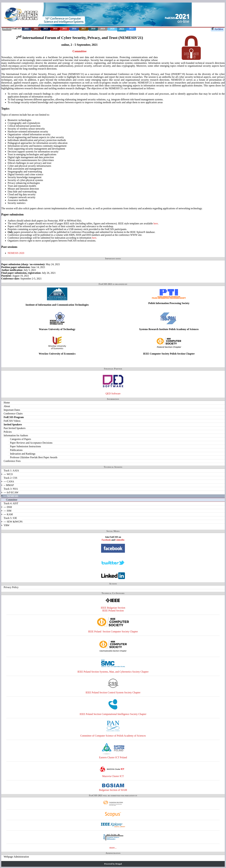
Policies (8, 432)
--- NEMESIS (11, 496)
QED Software (113, 394)
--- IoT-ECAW (11, 492)
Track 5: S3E (10, 518)
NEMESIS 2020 (16, 253)
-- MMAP (9, 485)
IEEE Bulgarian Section (113, 608)
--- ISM (7, 511)
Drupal (119, 864)
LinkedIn (120, 540)
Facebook (106, 540)
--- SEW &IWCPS (13, 522)
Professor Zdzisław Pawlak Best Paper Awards (34, 457)
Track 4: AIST (11, 503)
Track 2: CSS (10, 478)
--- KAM (8, 514)
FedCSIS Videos (12, 421)
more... (113, 848)
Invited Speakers (13, 424)
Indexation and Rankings (23, 454)
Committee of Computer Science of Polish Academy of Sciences (113, 736)
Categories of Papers (20, 439)
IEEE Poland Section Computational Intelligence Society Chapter (113, 714)
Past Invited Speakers (15, 428)
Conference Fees (12, 461)
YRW (7, 525)
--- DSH (8, 507)
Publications (16, 450)
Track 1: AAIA (11, 471)
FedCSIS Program (14, 417)
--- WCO (8, 474)
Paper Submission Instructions (25, 446)
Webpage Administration (16, 857)
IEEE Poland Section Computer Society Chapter (113, 632)
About (7, 406)
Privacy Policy (11, 587)
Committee (80, 51)
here (156, 223)
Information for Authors (16, 435)
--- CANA (9, 481)
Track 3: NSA (11, 489)
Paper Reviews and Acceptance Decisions (31, 443)
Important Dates (12, 410)
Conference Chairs (13, 414)
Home (7, 403)
